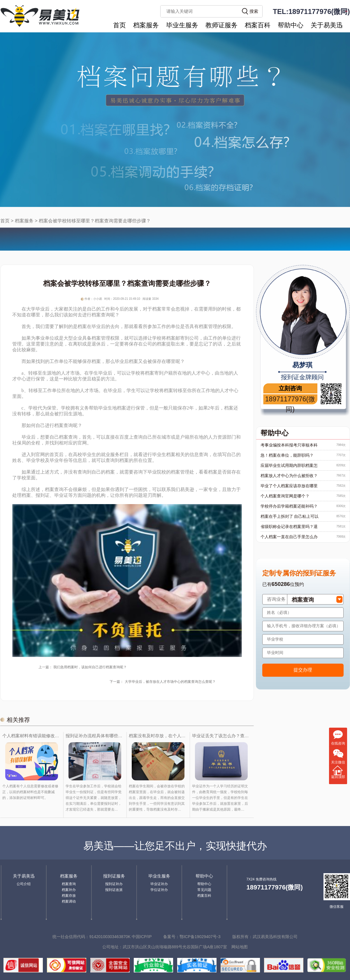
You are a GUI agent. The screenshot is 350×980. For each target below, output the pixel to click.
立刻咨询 (290, 388)
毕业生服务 (182, 25)
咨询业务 (276, 599)
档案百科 (258, 25)
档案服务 (146, 25)
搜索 (254, 11)
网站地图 (240, 947)
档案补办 (69, 890)
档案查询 (69, 884)
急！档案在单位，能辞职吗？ (287, 455)
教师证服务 (221, 25)
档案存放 (69, 896)
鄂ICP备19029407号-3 (200, 937)
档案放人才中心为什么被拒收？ (289, 476)
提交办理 (303, 670)
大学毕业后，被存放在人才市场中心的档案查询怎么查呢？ (170, 682)
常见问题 (204, 890)
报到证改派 (114, 890)
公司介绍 (24, 884)
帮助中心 (291, 25)
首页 (119, 25)
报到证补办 (114, 884)
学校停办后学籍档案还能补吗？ (289, 506)
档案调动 (69, 901)
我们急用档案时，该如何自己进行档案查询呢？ (90, 667)
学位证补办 (159, 890)
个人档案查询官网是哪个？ (285, 496)
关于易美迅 (327, 25)
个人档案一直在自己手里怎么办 (289, 537)
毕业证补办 (159, 884)
